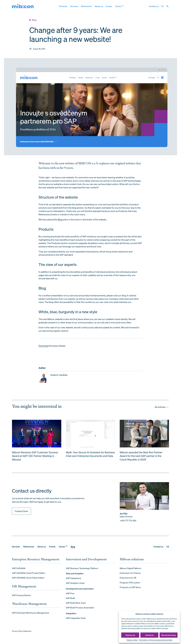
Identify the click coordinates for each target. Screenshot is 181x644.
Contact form (21, 514)
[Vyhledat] (167, 6)
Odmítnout (149, 635)
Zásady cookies (132, 640)
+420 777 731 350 (128, 524)
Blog (60, 219)
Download (44, 346)
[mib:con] (23, 6)
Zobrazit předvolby (169, 635)
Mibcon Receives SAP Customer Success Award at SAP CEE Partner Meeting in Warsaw (35, 459)
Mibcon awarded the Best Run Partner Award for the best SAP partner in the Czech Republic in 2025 (141, 459)
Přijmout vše (130, 635)
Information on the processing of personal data (156, 640)
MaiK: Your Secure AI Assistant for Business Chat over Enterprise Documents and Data (90, 457)
